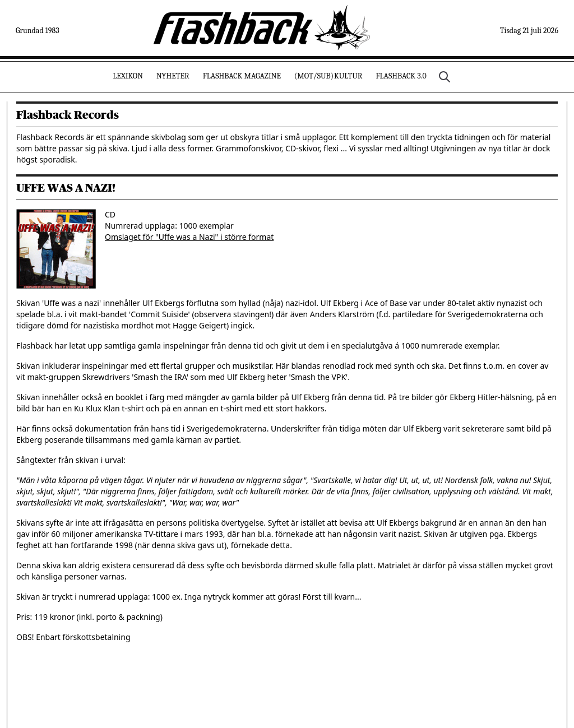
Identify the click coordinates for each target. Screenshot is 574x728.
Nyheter (173, 76)
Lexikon (128, 76)
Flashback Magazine (242, 76)
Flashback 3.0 (401, 76)
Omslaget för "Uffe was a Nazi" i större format (189, 237)
